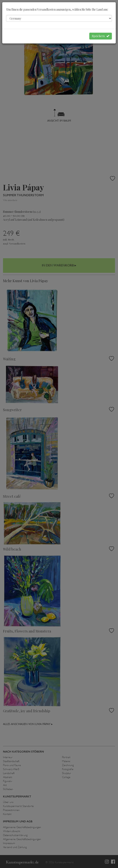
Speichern (101, 36)
